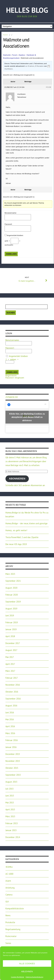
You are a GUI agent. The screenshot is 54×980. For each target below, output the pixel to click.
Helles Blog (27, 10)
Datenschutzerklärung (34, 977)
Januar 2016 (11, 747)
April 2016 (10, 726)
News (8, 915)
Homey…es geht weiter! (16, 530)
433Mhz (9, 867)
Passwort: (8, 224)
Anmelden (11, 254)
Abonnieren (17, 479)
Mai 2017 (10, 657)
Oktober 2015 (12, 768)
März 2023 (10, 574)
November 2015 (13, 761)
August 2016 (11, 706)
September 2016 (13, 699)
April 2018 (10, 636)
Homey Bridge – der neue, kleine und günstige (26, 523)
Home (5, 35)
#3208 (48, 87)
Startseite (7, 55)
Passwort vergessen (15, 378)
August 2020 (11, 588)
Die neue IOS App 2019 (16, 544)
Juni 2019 (10, 615)
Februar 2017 (12, 678)
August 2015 (11, 782)
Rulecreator (11, 936)
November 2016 (13, 685)
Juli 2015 (10, 789)
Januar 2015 (11, 830)
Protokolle (10, 922)
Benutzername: (11, 213)
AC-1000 (9, 874)
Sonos (8, 943)
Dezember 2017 (13, 643)
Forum (15, 55)
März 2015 (10, 816)
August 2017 (11, 650)
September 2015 (13, 775)
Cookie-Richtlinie (18, 977)
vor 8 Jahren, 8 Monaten (34, 66)
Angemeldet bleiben (15, 235)
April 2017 (10, 664)
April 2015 (10, 809)
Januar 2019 (11, 629)
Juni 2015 (10, 796)
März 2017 (10, 671)
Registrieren (11, 375)
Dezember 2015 (13, 754)
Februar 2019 (12, 622)
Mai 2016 (10, 719)
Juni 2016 (10, 712)
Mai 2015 (10, 803)
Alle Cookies (27, 963)
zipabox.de (12, 397)
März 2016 (10, 733)
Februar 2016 (12, 740)
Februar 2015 (12, 823)
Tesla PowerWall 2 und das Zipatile (22, 537)
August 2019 (11, 609)
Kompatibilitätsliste (15, 908)
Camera (9, 895)
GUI (7, 902)
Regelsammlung (13, 929)
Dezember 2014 (13, 837)
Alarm (8, 881)
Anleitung (10, 888)
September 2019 (13, 602)
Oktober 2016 (12, 692)
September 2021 (13, 581)
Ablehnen (27, 971)
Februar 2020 (12, 595)
